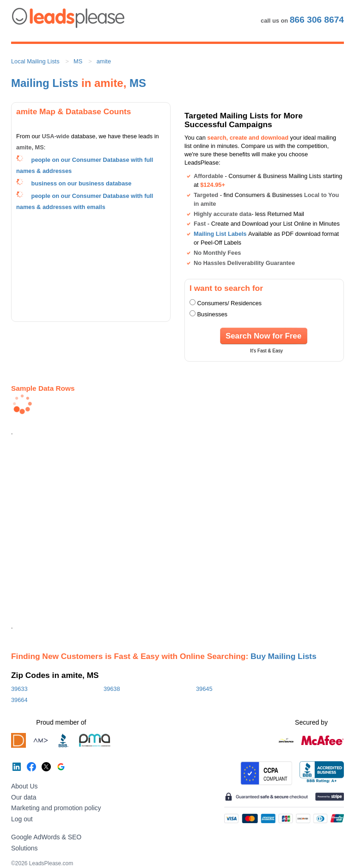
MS (78, 61)
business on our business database (82, 183)
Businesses (212, 314)
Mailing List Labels (220, 234)
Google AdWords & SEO (46, 837)
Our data (24, 797)
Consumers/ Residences (230, 303)
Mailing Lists (45, 83)
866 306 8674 (317, 20)
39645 (204, 689)
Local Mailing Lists (35, 61)
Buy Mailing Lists (284, 656)
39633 (19, 689)
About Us (24, 786)
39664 (19, 700)
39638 (112, 689)
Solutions (24, 848)
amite (104, 61)
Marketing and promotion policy (56, 808)
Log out (22, 819)
